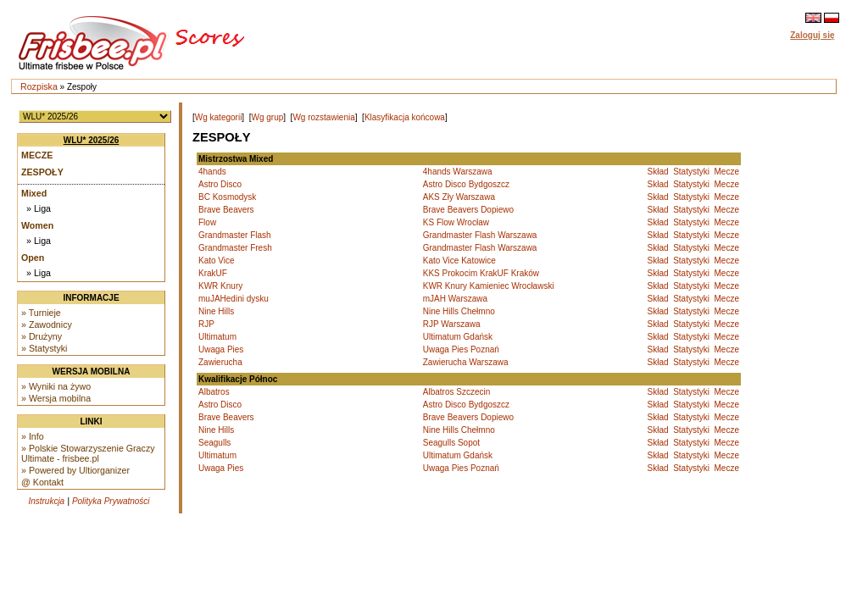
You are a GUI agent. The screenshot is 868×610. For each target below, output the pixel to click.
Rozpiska (39, 86)
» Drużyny (42, 336)
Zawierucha (220, 362)
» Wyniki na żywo (56, 386)
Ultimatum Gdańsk (458, 337)
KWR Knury (220, 286)
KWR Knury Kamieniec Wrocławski (489, 286)
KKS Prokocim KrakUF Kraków (481, 273)
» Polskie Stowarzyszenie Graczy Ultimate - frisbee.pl (88, 453)
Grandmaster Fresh (235, 248)
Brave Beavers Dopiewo (468, 210)
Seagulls (214, 443)
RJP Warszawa (452, 324)
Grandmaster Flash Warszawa (480, 235)
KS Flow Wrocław (456, 222)
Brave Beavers (226, 210)
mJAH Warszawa (455, 299)
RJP (206, 324)
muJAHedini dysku (234, 299)
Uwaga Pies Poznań (461, 349)
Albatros (214, 392)
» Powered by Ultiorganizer (75, 470)
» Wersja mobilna (56, 398)
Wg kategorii (219, 117)
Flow (207, 222)
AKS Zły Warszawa (459, 197)
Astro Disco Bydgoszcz (466, 184)
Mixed (34, 193)
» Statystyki (44, 348)
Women (37, 225)
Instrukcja (46, 501)
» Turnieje (41, 313)
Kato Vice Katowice (459, 261)
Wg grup (267, 117)
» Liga (39, 208)
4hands (212, 172)
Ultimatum (217, 337)
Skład (658, 172)
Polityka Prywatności (111, 501)
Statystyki (691, 172)
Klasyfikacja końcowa (405, 117)
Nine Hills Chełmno (459, 311)
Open (33, 258)
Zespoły (42, 172)
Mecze (37, 155)
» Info (33, 436)
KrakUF (213, 273)
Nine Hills (216, 311)
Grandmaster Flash (235, 235)
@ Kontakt (42, 482)
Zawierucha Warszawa (466, 362)
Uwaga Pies (221, 349)
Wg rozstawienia (323, 117)
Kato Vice (217, 261)
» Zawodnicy (47, 324)
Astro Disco (220, 184)
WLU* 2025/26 (92, 140)
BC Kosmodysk (227, 197)
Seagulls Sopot (451, 443)
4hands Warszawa (458, 172)
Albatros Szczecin (456, 392)
